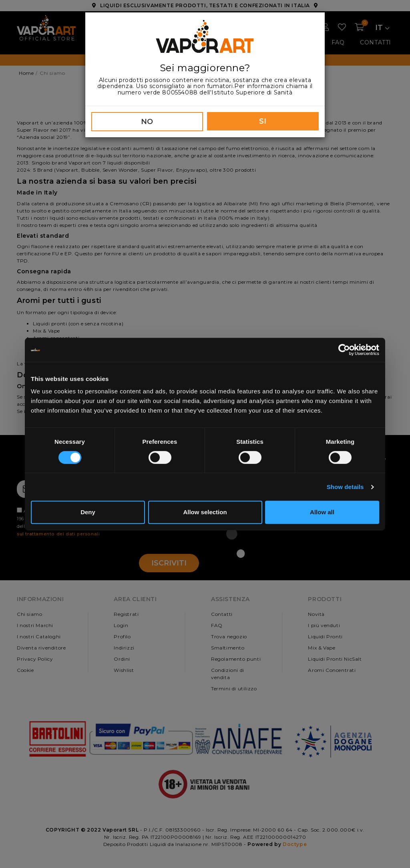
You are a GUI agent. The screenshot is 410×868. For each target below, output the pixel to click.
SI (263, 121)
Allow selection (205, 512)
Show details (345, 487)
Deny (88, 512)
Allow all (322, 512)
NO (147, 122)
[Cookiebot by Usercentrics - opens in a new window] (344, 350)
